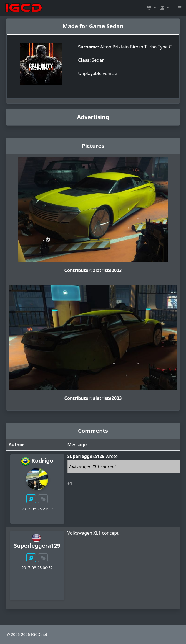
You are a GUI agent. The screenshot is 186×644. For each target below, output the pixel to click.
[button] (151, 8)
